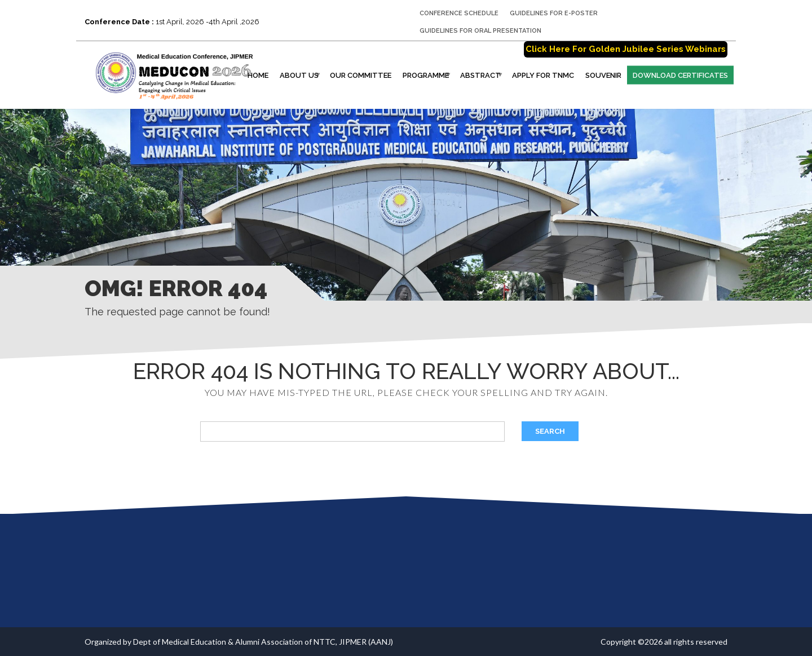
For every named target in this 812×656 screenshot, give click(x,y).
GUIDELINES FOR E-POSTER (554, 13)
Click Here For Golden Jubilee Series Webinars (626, 49)
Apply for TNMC (543, 75)
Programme (426, 75)
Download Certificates (680, 75)
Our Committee (361, 75)
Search (550, 431)
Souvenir (603, 75)
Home (258, 75)
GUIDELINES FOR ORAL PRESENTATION (480, 31)
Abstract (480, 75)
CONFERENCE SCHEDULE (459, 13)
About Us (299, 75)
